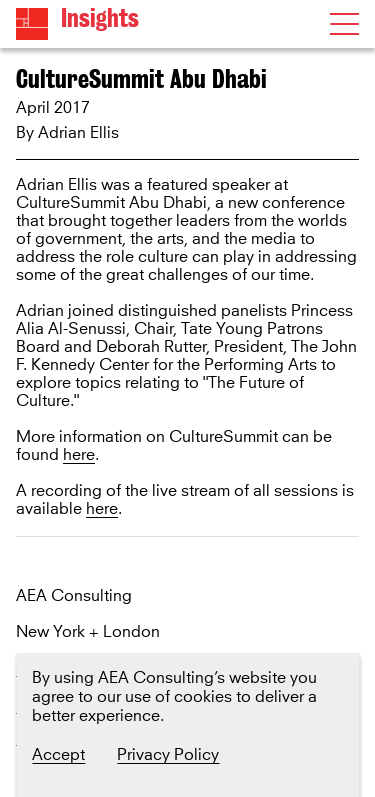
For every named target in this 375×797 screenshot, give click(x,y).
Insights (100, 18)
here (79, 455)
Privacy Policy (168, 755)
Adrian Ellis (78, 133)
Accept (58, 755)
